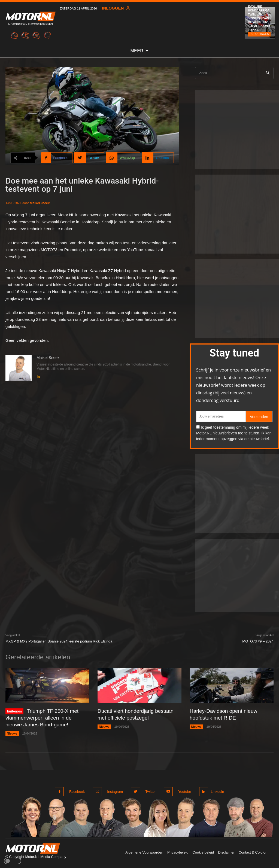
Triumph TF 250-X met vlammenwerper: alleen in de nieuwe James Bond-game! (45, 717)
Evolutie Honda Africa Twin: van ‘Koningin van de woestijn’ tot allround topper (259, 18)
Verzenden (259, 417)
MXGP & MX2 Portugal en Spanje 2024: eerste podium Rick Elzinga (59, 641)
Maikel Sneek (40, 203)
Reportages (259, 34)
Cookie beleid (203, 850)
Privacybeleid (178, 850)
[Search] (268, 73)
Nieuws (12, 732)
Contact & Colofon (253, 850)
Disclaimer (226, 850)
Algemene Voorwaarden (144, 850)
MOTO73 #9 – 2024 (258, 641)
